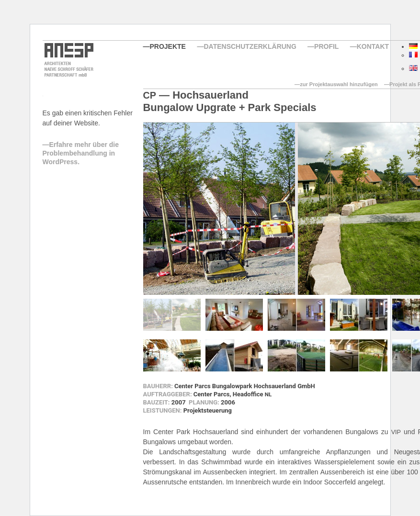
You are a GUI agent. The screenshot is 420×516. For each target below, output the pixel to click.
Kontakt (373, 46)
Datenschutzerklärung (250, 46)
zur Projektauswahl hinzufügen (339, 84)
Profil (326, 46)
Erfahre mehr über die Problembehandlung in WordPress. (81, 153)
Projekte (168, 46)
